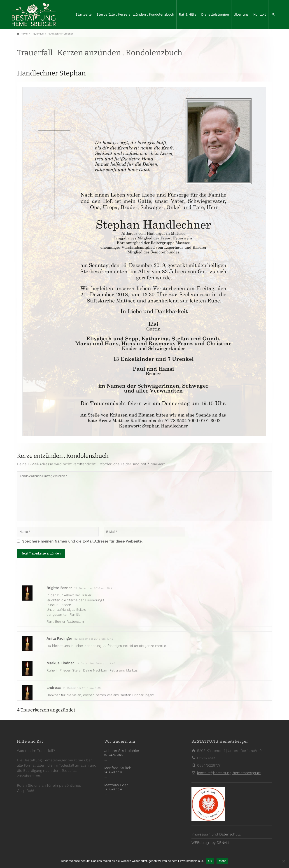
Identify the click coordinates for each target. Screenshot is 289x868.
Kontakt (260, 14)
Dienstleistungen (215, 14)
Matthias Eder (116, 785)
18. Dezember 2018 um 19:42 (96, 663)
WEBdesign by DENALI (210, 843)
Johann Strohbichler (122, 751)
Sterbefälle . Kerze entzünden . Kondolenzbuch (135, 14)
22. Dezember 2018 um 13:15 (94, 639)
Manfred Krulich (118, 768)
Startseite (84, 14)
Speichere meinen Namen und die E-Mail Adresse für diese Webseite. (82, 541)
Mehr (222, 861)
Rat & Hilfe (188, 14)
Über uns (241, 14)
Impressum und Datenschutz (216, 834)
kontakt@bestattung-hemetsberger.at (229, 773)
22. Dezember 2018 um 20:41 (94, 588)
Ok (210, 861)
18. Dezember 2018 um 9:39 (82, 688)
